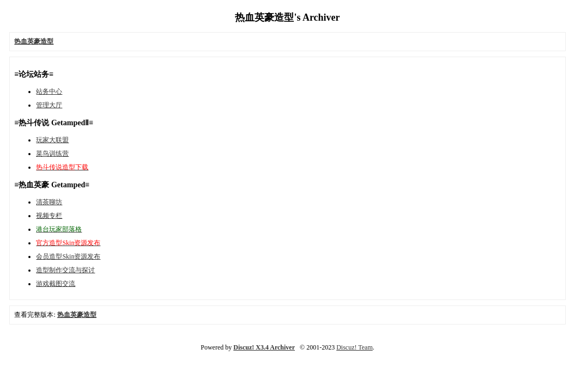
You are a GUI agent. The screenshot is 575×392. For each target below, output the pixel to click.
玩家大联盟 (52, 140)
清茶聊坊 (49, 202)
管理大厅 (49, 105)
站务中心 (49, 91)
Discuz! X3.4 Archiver (264, 347)
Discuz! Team (355, 347)
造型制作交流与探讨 (65, 270)
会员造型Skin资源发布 (68, 256)
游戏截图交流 (56, 284)
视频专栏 (49, 216)
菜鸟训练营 (52, 154)
